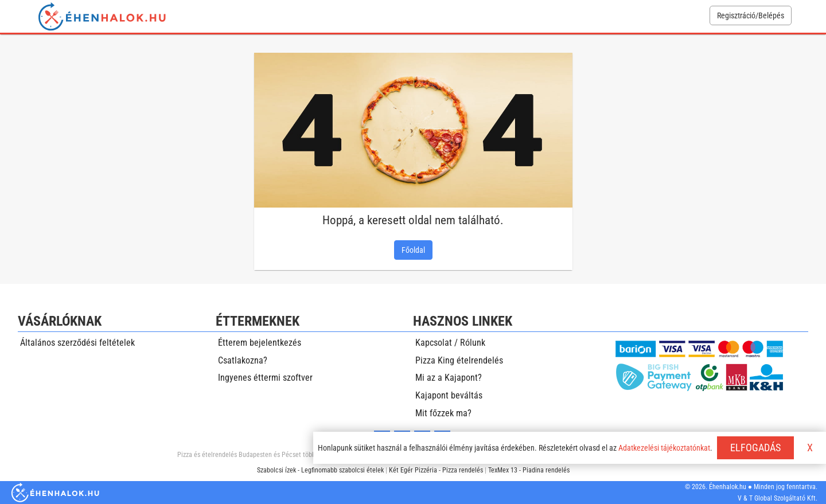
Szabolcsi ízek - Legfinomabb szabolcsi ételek (320, 470)
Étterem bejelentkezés (260, 343)
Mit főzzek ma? (443, 413)
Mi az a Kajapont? (449, 378)
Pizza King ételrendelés (459, 360)
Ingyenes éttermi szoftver (265, 378)
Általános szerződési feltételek (77, 343)
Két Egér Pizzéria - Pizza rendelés (436, 470)
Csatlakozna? (243, 360)
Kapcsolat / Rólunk (450, 343)
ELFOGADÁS (755, 448)
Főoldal (413, 250)
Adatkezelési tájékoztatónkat (664, 448)
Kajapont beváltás (449, 395)
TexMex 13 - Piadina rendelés (529, 470)
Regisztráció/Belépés (751, 15)
